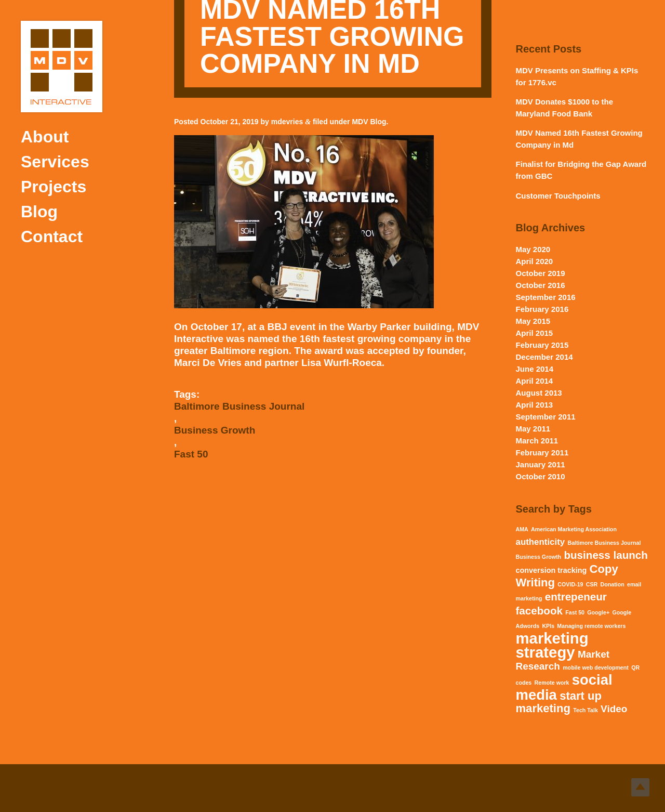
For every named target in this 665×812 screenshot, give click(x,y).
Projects (54, 187)
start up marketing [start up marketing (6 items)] (559, 702)
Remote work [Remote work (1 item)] (552, 683)
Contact (52, 237)
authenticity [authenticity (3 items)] (541, 542)
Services (55, 162)
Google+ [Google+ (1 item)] (598, 612)
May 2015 (533, 321)
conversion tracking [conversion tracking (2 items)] (551, 570)
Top (640, 787)
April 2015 (535, 333)
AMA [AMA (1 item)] (522, 529)
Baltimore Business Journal (239, 406)
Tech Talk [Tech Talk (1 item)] (586, 710)
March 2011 (537, 441)
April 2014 (535, 381)
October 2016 (541, 285)
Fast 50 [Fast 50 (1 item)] (575, 612)
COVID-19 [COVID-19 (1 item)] (570, 584)
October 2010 (541, 476)
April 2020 (535, 261)
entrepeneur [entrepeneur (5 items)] (576, 597)
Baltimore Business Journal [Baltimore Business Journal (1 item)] (604, 543)
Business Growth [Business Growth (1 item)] (539, 557)
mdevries (287, 122)
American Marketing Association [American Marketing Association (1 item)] (574, 529)
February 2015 (542, 345)
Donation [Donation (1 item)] (613, 584)
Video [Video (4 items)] (614, 709)
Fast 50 (191, 454)
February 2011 (542, 453)
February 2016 (542, 309)
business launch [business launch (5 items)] (606, 555)
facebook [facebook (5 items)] (539, 611)
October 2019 (541, 273)
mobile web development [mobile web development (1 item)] (596, 667)
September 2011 (546, 417)
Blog (39, 212)
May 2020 (533, 249)
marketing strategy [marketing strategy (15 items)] (552, 645)
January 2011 (541, 464)
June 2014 (535, 369)
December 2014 (544, 357)
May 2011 (533, 429)
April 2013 (535, 405)
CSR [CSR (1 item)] (592, 584)
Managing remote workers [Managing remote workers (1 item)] (591, 626)
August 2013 (539, 393)
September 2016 (546, 297)
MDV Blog (369, 122)
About (45, 137)
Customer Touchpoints (558, 196)
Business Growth (215, 430)
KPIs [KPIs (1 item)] (548, 626)
